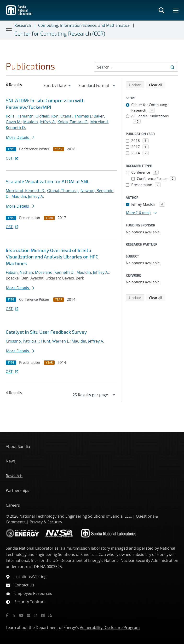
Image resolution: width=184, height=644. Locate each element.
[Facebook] (7, 615)
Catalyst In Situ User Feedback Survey (46, 332)
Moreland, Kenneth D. (26, 191)
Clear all (157, 85)
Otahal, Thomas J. (76, 116)
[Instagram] (36, 615)
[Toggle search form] (161, 10)
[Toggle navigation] (9, 30)
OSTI (12, 158)
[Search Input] (136, 67)
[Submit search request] (172, 67)
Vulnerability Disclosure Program (110, 628)
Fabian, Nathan (19, 272)
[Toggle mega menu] (176, 10)
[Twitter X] (14, 615)
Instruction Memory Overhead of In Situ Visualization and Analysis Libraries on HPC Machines (52, 257)
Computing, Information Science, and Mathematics (84, 25)
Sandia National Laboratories (32, 548)
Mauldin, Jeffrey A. (39, 122)
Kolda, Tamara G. (73, 122)
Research (23, 25)
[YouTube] (21, 615)
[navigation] (57, 86)
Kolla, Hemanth (20, 116)
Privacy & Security (46, 522)
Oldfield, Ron (47, 116)
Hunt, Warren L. (55, 341)
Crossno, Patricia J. (23, 341)
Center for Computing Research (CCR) (60, 33)
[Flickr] (29, 615)
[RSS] (50, 615)
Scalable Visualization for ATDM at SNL (48, 181)
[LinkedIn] (43, 615)
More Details (20, 137)
